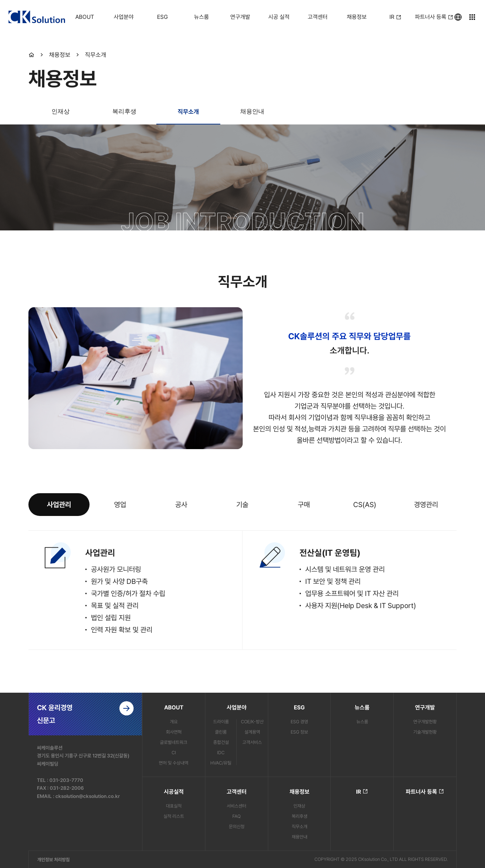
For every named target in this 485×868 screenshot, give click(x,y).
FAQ (236, 816)
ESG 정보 (299, 732)
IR (362, 792)
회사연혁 (174, 732)
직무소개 (96, 55)
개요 (174, 722)
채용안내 (252, 111)
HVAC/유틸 (221, 763)
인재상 (61, 111)
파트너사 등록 (425, 792)
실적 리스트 (174, 816)
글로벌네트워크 (174, 742)
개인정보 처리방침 (53, 860)
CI (174, 753)
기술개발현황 (425, 732)
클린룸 (221, 732)
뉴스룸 (362, 722)
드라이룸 (221, 722)
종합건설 (221, 742)
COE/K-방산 (252, 722)
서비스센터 (236, 806)
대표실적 (174, 806)
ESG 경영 (299, 722)
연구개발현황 (425, 722)
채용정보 (60, 55)
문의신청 (237, 827)
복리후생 (124, 111)
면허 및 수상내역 (174, 763)
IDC (221, 753)
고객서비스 (252, 742)
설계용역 (252, 732)
